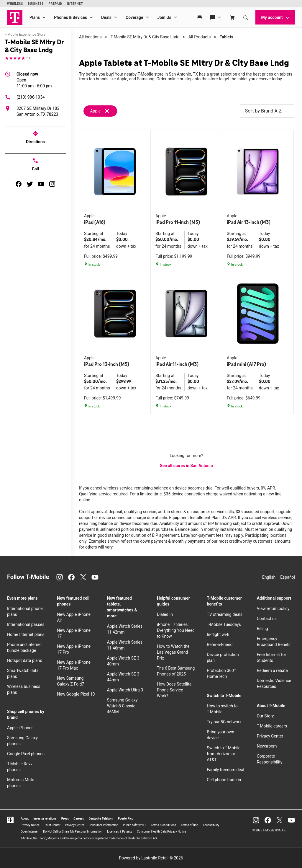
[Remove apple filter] (101, 111)
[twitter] (30, 184)
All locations (90, 37)
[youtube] (41, 184)
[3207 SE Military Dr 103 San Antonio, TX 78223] (35, 111)
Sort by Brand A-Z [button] (267, 111)
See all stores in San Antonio (186, 466)
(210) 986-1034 (25, 97)
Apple (95, 111)
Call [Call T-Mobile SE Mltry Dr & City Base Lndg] (35, 164)
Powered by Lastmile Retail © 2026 (151, 858)
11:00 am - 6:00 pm (34, 80)
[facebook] (19, 184)
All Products (200, 37)
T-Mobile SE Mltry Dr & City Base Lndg (145, 37)
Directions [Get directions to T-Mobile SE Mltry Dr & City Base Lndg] (35, 137)
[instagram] (52, 184)
